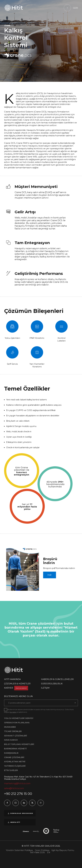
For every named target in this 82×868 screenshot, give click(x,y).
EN (49, 853)
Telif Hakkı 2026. (37, 853)
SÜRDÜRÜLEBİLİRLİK (52, 684)
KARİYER (16, 688)
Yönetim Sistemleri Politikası (19, 850)
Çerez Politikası (42, 850)
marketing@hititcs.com (17, 783)
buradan (13, 712)
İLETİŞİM (45, 688)
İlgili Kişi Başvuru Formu (63, 850)
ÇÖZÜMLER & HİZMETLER (17, 684)
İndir (50, 575)
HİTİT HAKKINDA (12, 679)
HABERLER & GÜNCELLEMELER (57, 679)
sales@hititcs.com (14, 788)
